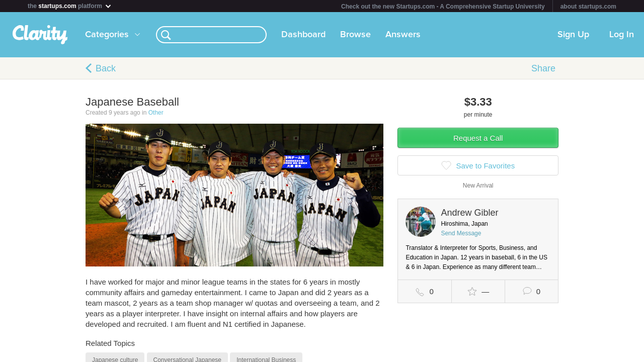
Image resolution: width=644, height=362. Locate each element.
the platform (70, 6)
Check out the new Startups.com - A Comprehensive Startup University (443, 7)
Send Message (461, 233)
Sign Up (573, 35)
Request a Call (478, 138)
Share (543, 68)
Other (156, 113)
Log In (622, 35)
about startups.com (588, 7)
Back (106, 68)
